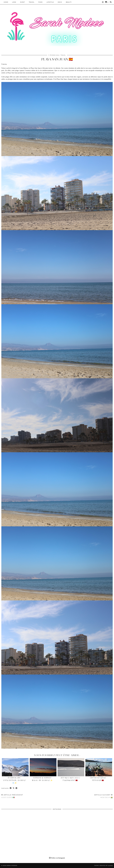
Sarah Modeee (12, 866)
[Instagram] (103, 2)
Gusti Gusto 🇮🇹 (12, 796)
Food (40, 2)
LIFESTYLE (50, 2)
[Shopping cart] (107, 2)
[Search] (111, 2)
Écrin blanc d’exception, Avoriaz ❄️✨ (14, 780)
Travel (32, 2)
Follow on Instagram (57, 858)
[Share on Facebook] (11, 788)
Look (14, 2)
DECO (60, 2)
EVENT (22, 2)
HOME (6, 2)
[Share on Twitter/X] (14, 788)
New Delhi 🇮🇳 (103, 796)
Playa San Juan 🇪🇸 (57, 59)
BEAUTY (69, 2)
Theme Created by (103, 866)
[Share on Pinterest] (16, 788)
